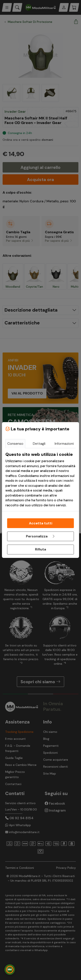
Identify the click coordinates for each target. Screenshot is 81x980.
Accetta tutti (41, 523)
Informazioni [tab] (64, 444)
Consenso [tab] (15, 444)
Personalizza (41, 536)
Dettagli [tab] (39, 444)
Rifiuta (40, 549)
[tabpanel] (40, 480)
